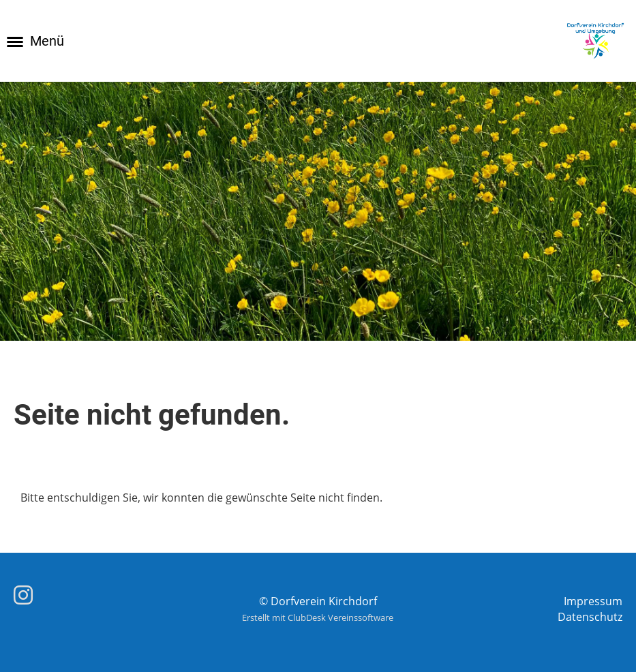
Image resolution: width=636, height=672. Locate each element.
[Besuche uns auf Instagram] (23, 595)
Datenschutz (590, 617)
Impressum (593, 601)
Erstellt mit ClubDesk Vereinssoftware (318, 617)
